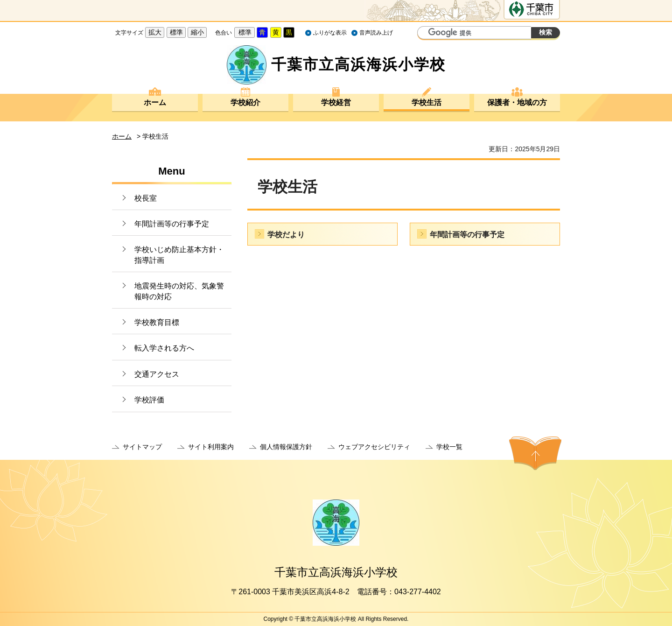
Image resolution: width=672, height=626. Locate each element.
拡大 (155, 32)
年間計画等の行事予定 (172, 224)
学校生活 (427, 102)
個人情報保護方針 (286, 447)
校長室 (146, 198)
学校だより (286, 235)
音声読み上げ (376, 33)
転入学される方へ (164, 348)
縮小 (197, 32)
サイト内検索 (426, 34)
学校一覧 (449, 447)
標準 (176, 32)
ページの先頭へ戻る (535, 453)
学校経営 (336, 102)
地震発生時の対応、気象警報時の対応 (179, 291)
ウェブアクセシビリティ (374, 447)
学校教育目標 (157, 322)
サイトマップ (142, 447)
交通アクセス (157, 374)
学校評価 (149, 400)
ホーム (155, 102)
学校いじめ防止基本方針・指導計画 (179, 255)
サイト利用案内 (211, 447)
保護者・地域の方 (517, 102)
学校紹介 (245, 102)
